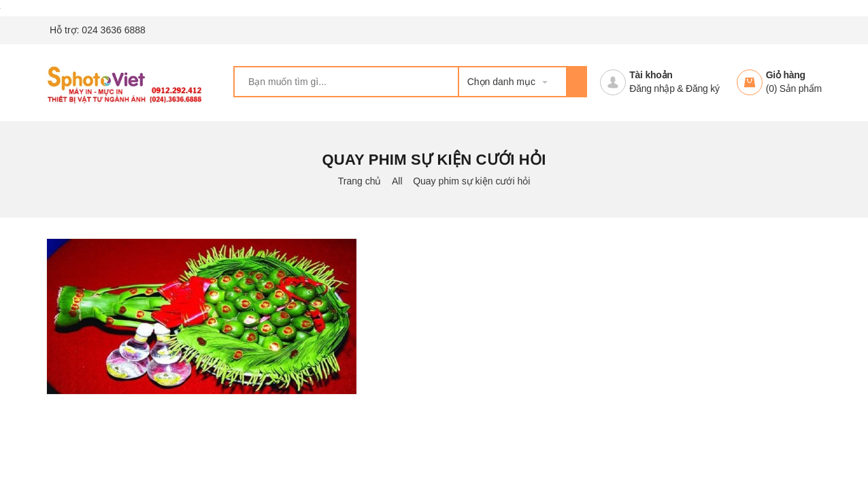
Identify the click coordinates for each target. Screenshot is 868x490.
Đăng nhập (652, 88)
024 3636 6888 (113, 30)
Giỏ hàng (786, 75)
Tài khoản (651, 75)
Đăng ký (703, 88)
